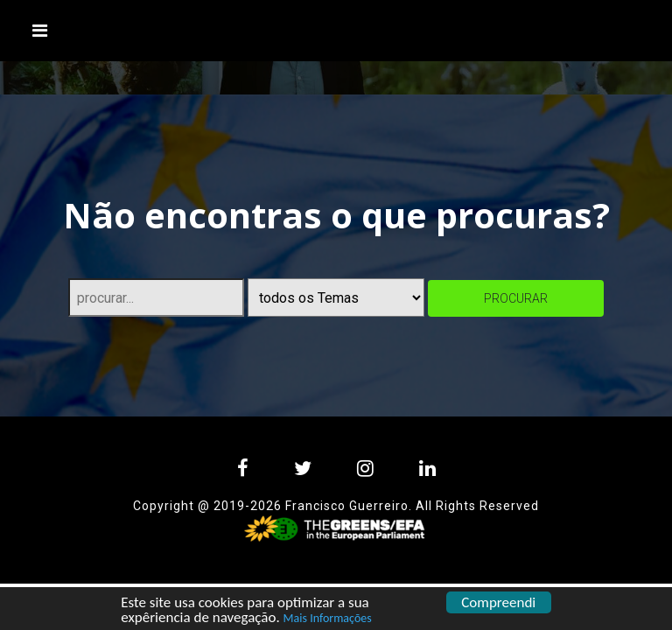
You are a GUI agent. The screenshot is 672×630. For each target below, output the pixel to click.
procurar (516, 298)
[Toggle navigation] (40, 31)
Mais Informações (328, 619)
